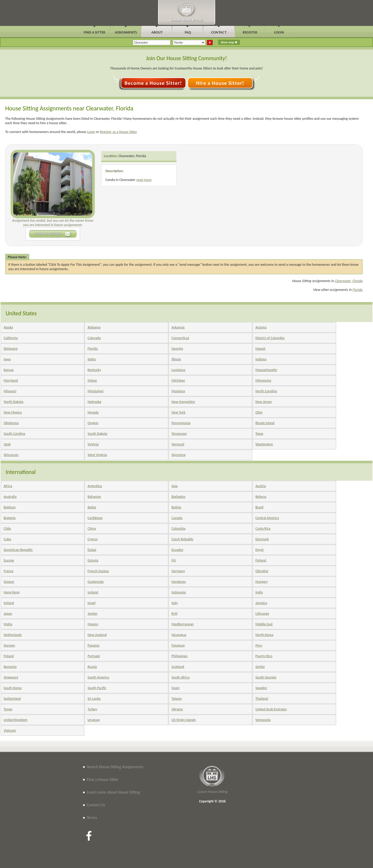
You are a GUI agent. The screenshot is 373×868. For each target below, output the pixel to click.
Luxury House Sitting (212, 792)
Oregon (93, 423)
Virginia (93, 444)
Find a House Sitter (103, 779)
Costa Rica (263, 528)
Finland (261, 560)
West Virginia (97, 455)
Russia (92, 667)
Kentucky (94, 370)
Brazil (259, 507)
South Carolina (14, 434)
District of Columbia (270, 338)
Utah (7, 444)
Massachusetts (266, 370)
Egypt (260, 550)
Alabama (94, 327)
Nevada (93, 412)
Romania (10, 667)
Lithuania (262, 614)
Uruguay (94, 720)
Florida (358, 290)
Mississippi (95, 391)
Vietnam (10, 730)
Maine (92, 380)
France (9, 571)
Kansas (9, 370)
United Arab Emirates (271, 709)
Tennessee (179, 434)
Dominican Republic (18, 550)
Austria (261, 486)
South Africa (180, 677)
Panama (94, 645)
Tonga (8, 709)
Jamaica (261, 603)
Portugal (94, 656)
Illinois (176, 359)
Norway (9, 645)
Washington (264, 444)
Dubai (92, 550)
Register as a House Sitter (118, 132)
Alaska (8, 327)
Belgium (10, 507)
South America (98, 677)
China (92, 528)
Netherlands (13, 635)
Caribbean (95, 518)
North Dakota (13, 402)
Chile (7, 528)
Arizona (261, 327)
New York (178, 412)
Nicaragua (179, 635)
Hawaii (260, 349)
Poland (9, 656)
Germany (178, 571)
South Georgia (266, 677)
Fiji (174, 560)
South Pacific (97, 688)
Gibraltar (262, 571)
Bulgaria (10, 518)
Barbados (178, 497)
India (259, 592)
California (11, 338)
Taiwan (177, 699)
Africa (8, 486)
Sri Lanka (94, 699)
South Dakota (97, 434)
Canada (177, 518)
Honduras (179, 582)
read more (144, 180)
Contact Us (96, 805)
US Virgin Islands (184, 720)
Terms (92, 818)
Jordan (92, 614)
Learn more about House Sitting (113, 792)
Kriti (174, 614)
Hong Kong (12, 592)
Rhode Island (265, 423)
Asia (175, 486)
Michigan (178, 380)
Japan (8, 614)
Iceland (93, 592)
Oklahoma (11, 423)
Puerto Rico (264, 656)
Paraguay (178, 645)
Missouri (10, 391)
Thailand (262, 699)
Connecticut (180, 338)
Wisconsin (11, 455)
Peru (259, 645)
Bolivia (176, 507)
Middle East (264, 624)
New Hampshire (183, 402)
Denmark (262, 539)
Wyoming (178, 455)
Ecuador (177, 550)
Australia (10, 497)
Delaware (11, 349)
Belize (92, 507)
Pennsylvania (181, 423)
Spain (175, 688)
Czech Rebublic (182, 539)
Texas (259, 434)
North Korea (264, 635)
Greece (9, 582)
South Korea (13, 688)
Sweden (261, 688)
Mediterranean (183, 624)
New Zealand (97, 635)
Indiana (261, 359)
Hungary (262, 582)
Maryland (11, 380)
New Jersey (264, 402)
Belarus (261, 497)
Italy (175, 603)
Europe (9, 560)
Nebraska (94, 402)
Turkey (92, 709)
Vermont (178, 444)
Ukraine (177, 709)
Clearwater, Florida (132, 156)
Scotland (178, 667)
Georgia (177, 349)
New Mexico (13, 412)
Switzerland (12, 699)
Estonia (93, 560)
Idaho (92, 359)
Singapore (11, 677)
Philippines (180, 656)
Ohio (259, 412)
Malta (8, 624)
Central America (267, 518)
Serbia (260, 667)
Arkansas (178, 327)
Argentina (95, 486)
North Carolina (266, 391)
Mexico (93, 624)
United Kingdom (16, 720)
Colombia (178, 528)
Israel (91, 603)
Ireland (9, 603)
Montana (178, 391)
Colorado (94, 338)
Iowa (7, 359)
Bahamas (94, 497)
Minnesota (263, 380)
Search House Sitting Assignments (115, 767)
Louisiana (178, 370)
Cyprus (93, 539)
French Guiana (98, 571)
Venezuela (263, 720)
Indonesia (179, 592)
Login (91, 132)
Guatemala (96, 582)
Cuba (7, 539)
